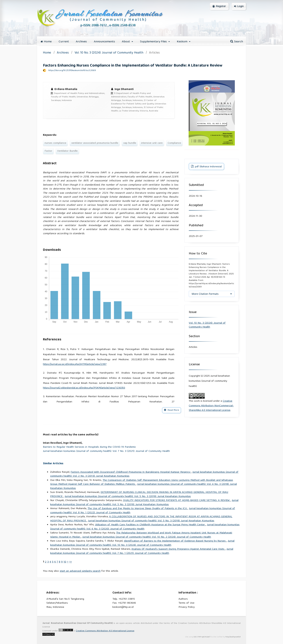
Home (46, 42)
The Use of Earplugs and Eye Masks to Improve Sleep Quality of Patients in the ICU (138, 509)
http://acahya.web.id (233, 637)
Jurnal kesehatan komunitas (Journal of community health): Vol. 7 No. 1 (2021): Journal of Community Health (142, 551)
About (126, 42)
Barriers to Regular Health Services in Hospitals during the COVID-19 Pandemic (89, 447)
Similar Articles (53, 464)
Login (239, 6)
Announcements (104, 42)
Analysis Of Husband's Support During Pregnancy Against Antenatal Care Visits (178, 549)
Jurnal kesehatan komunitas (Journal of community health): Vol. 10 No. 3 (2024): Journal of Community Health (142, 543)
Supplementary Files (154, 42)
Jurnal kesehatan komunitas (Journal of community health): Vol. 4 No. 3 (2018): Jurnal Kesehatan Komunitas (143, 486)
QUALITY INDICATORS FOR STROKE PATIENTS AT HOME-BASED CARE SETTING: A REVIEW (177, 500)
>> (71, 562)
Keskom (183, 42)
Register (219, 6)
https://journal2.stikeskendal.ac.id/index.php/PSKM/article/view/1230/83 (84, 388)
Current (64, 42)
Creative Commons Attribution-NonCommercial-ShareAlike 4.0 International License (211, 406)
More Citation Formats (205, 294)
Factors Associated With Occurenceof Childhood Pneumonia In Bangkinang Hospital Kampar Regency (131, 472)
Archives (81, 42)
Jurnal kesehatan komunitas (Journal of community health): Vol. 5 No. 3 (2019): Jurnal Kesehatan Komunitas (128, 497)
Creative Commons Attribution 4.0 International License (105, 631)
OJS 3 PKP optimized (201, 637)
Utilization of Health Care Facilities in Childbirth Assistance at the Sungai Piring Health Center (150, 525)
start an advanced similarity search (80, 571)
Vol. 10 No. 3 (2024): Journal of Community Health (109, 53)
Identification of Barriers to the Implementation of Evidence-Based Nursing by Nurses (175, 541)
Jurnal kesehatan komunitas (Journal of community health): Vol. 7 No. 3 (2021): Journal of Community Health (106, 451)
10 (65, 562)
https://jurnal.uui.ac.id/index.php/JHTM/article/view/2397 (75, 364)
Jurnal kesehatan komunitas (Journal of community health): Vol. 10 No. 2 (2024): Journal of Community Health (147, 537)
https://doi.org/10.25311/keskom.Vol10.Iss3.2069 (72, 71)
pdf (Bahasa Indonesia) (208, 167)
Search (237, 42)
